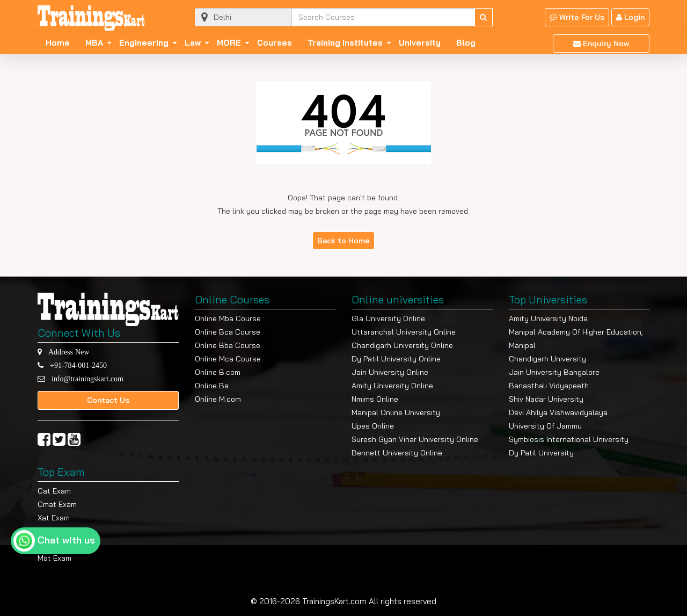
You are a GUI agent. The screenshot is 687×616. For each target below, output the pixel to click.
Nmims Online (375, 399)
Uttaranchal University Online (404, 332)
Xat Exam (54, 518)
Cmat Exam (57, 504)
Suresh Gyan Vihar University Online (415, 439)
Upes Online (373, 426)
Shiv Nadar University (546, 399)
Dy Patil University (541, 453)
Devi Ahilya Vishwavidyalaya (558, 412)
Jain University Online (390, 372)
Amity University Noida (548, 318)
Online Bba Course (228, 345)
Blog (466, 43)
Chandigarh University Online (402, 345)
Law (193, 43)
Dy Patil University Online (396, 359)
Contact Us (108, 400)
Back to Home (343, 241)
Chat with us (66, 540)
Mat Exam (54, 558)
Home (58, 43)
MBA (94, 43)
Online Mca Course (228, 359)
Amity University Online (392, 386)
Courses (275, 43)
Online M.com (218, 399)
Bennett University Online (397, 453)
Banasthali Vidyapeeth (549, 386)
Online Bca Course (228, 332)
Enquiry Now (601, 44)
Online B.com (218, 372)
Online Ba (212, 386)
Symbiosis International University (569, 439)
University (420, 43)
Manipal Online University (396, 412)
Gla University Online (388, 318)
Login (630, 17)
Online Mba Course (228, 318)
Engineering (144, 43)
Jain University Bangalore (554, 372)
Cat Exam (54, 491)
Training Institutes (345, 43)
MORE (229, 43)
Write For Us (577, 17)
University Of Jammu (545, 426)
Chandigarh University (547, 359)
